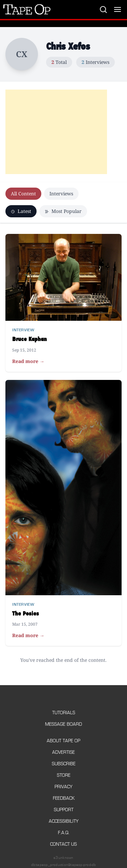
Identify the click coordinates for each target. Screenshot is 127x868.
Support (64, 810)
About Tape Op (63, 741)
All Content (23, 194)
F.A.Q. (64, 833)
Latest (21, 211)
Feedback (64, 798)
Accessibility (64, 821)
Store (64, 775)
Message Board (63, 724)
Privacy (63, 787)
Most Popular (63, 211)
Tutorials (64, 713)
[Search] (103, 9)
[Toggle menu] (118, 9)
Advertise (63, 752)
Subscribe (64, 764)
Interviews (61, 194)
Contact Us (63, 844)
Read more (28, 361)
